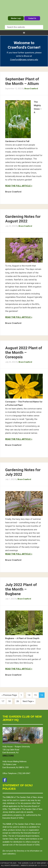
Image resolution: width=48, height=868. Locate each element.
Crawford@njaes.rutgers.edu (24, 60)
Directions (8, 756)
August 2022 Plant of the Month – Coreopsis (24, 352)
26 (18, 701)
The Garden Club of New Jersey (24, 9)
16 (42, 695)
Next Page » (28, 701)
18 (9, 701)
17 (3, 701)
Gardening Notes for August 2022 (23, 219)
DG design (42, 865)
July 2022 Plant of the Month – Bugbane (21, 589)
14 (29, 695)
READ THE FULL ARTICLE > (19, 186)
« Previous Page (9, 695)
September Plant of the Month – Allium (22, 81)
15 (35, 695)
